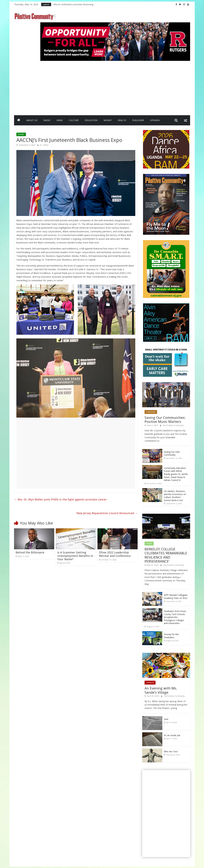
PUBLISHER (138, 120)
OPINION (155, 120)
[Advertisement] (115, 87)
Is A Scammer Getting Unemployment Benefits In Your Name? (75, 556)
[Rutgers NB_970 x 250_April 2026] (115, 24)
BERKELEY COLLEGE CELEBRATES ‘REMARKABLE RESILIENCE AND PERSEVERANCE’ (166, 555)
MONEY (108, 120)
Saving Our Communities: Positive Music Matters (165, 419)
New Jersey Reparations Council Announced (107, 513)
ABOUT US (32, 120)
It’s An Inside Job (172, 735)
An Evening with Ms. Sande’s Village (161, 690)
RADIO (47, 120)
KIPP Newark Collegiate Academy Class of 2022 (176, 597)
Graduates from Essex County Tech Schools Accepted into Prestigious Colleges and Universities (175, 617)
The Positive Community (173, 425)
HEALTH (122, 120)
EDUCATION (91, 120)
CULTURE (74, 120)
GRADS (149, 544)
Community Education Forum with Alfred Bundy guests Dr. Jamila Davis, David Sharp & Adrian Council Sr (176, 474)
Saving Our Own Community (172, 453)
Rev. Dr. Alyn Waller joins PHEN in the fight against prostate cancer (60, 499)
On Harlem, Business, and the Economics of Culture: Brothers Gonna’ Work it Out (175, 496)
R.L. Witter (44, 145)
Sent (166, 719)
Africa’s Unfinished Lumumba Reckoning (73, 4)
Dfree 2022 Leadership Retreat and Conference (115, 554)
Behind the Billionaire (30, 552)
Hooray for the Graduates (171, 636)
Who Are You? (171, 751)
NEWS (60, 120)
